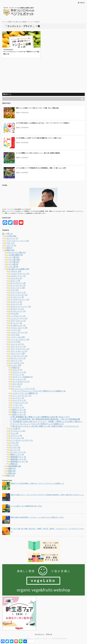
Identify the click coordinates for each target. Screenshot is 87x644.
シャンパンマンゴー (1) (22, 396)
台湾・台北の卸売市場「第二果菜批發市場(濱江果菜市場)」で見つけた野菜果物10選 (46, 419)
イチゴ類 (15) (14, 262)
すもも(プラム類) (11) (17, 252)
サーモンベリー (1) (18, 311)
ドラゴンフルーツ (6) (19, 328)
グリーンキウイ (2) (18, 292)
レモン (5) (14, 443)
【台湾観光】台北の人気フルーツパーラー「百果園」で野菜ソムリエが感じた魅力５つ (47, 422)
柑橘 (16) (14, 464)
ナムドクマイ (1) (19, 400)
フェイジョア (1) (17, 344)
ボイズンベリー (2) (18, 358)
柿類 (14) (12, 469)
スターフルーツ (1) (18, 321)
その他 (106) (11, 236)
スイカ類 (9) (13, 264)
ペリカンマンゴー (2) (19, 356)
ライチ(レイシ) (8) (18, 431)
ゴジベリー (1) (12, 238)
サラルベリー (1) (17, 309)
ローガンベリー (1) (18, 452)
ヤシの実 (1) (15, 429)
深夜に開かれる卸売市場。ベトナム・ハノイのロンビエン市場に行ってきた (37, 517)
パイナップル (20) (18, 337)
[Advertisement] (43, 76)
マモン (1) (10, 243)
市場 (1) (9, 248)
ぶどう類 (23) (14, 257)
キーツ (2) (16, 386)
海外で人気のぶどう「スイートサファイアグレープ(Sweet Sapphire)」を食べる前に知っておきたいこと (47, 495)
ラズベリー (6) (16, 436)
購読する (7, 94)
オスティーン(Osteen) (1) (23, 377)
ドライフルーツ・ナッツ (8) (17, 241)
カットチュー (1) (19, 379)
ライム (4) (14, 433)
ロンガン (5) (15, 447)
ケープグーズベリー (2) (20, 299)
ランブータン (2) (17, 438)
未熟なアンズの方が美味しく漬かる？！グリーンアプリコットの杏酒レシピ (37, 483)
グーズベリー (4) (17, 297)
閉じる (10, 234)
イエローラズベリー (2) (20, 274)
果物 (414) (10, 250)
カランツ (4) (15, 281)
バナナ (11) (15, 335)
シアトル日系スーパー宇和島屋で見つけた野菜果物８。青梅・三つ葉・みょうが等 (41, 168)
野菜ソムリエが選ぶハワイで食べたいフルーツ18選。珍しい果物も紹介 (38, 108)
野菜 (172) (10, 476)
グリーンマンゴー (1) (19, 295)
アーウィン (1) (18, 375)
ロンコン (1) (15, 450)
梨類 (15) (12, 473)
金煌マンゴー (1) (19, 414)
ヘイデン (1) (17, 405)
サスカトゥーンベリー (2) (21, 307)
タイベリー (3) (16, 323)
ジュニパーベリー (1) (19, 318)
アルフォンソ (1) (19, 372)
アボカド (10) (16, 271)
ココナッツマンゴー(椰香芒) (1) (25, 393)
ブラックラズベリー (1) (20, 349)
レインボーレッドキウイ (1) (22, 440)
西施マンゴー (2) (19, 412)
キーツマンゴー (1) (18, 285)
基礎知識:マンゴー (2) (19, 461)
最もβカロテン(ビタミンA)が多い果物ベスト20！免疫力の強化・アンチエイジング (46, 426)
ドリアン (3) (15, 330)
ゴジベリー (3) (16, 304)
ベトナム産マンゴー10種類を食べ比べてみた (26, 506)
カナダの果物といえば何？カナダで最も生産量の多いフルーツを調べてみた (39, 138)
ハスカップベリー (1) (19, 332)
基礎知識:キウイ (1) (18, 457)
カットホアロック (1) (21, 382)
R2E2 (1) (16, 368)
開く (4, 234)
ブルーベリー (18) (18, 354)
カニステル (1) (16, 278)
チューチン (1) (18, 398)
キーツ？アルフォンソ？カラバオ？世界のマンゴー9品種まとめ (40, 391)
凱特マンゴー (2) (19, 410)
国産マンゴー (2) (17, 454)
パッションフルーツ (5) (20, 339)
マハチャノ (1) (18, 407)
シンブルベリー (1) (18, 316)
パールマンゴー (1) (20, 403)
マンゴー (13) (16, 365)
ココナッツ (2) (16, 302)
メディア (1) (11, 245)
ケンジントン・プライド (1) (24, 389)
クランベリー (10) (18, 288)
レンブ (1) (14, 445)
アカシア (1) (17, 370)
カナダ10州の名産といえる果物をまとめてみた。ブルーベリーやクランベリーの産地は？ (43, 123)
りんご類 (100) (14, 260)
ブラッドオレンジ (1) (19, 351)
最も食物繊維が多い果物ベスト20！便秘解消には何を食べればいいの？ (41, 417)
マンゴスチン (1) (17, 363)
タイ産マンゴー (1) (18, 325)
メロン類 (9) (13, 267)
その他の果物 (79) (16, 255)
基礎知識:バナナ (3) (18, 459)
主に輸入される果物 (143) (19, 269)
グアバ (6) (14, 290)
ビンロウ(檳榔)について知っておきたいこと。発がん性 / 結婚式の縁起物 (38, 153)
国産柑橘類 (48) (15, 466)
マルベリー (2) (16, 361)
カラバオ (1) (17, 384)
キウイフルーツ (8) (18, 283)
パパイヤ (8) (15, 342)
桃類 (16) (12, 471)
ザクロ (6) (14, 314)
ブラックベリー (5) (18, 347)
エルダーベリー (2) (18, 276)
